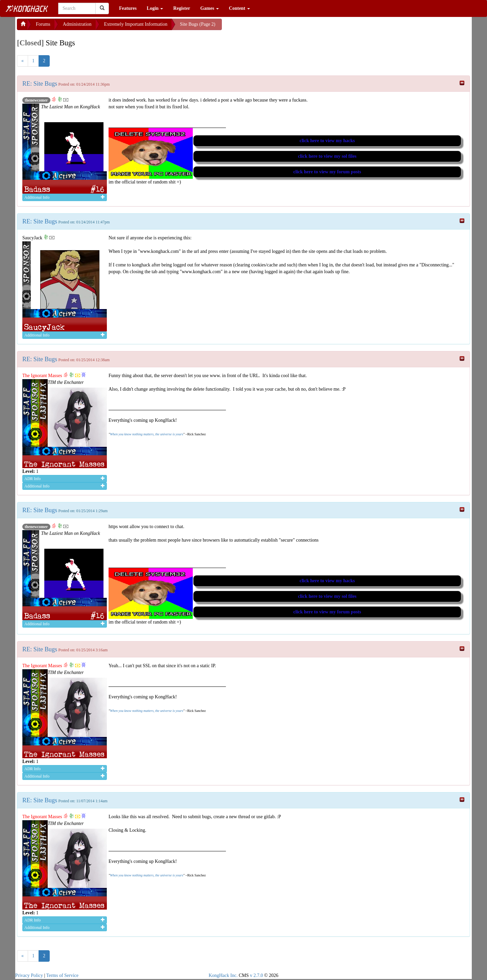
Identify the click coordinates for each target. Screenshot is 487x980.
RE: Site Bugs (40, 84)
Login (155, 8)
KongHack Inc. (223, 975)
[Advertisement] (276, 27)
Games (210, 8)
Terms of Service (62, 975)
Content (239, 8)
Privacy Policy (29, 975)
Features (128, 8)
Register (182, 8)
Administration (77, 24)
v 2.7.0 (257, 975)
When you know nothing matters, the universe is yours (146, 434)
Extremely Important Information (136, 24)
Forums (43, 24)
